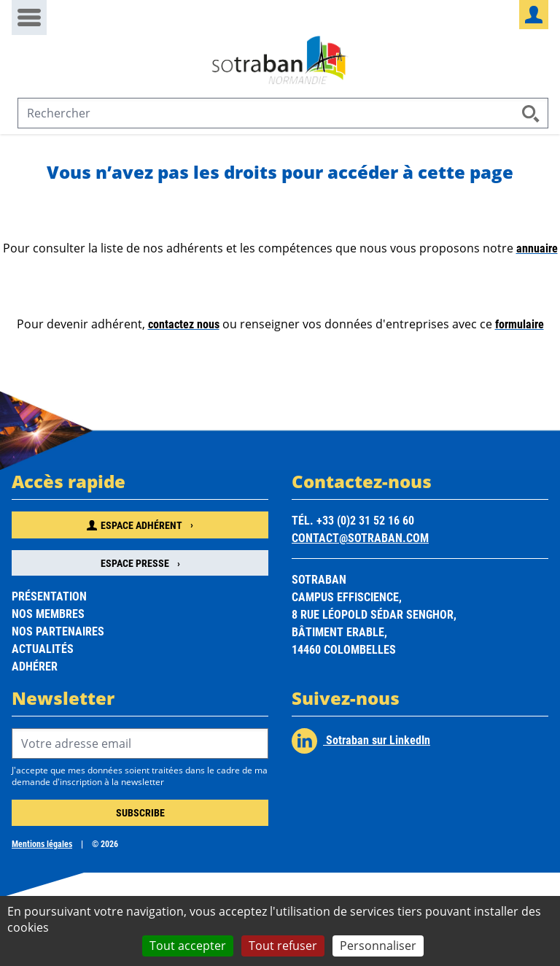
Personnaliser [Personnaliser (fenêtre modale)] (378, 946)
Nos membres (48, 613)
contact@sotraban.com (360, 537)
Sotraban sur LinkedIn (361, 741)
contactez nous (184, 324)
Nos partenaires (58, 631)
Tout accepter (188, 946)
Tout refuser (283, 946)
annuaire (537, 248)
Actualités (43, 648)
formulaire (520, 324)
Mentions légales (42, 843)
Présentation (49, 596)
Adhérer (35, 666)
